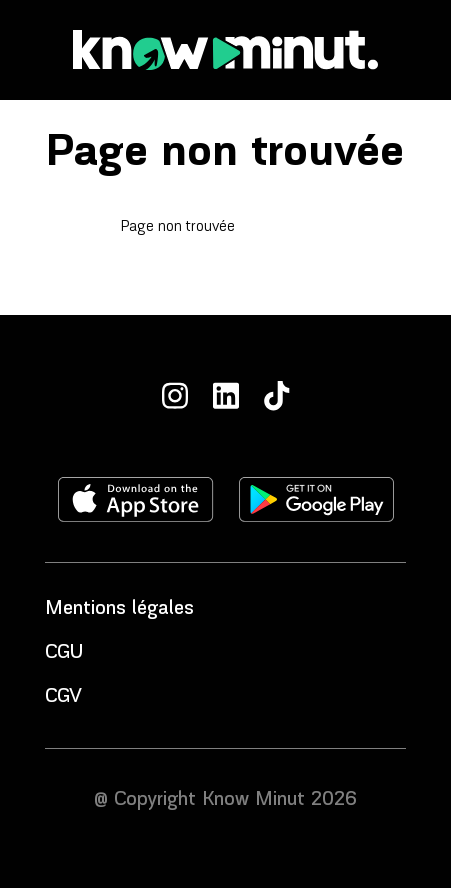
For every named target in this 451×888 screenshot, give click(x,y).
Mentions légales (119, 609)
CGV (63, 697)
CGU (64, 653)
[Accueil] (226, 50)
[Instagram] (175, 395)
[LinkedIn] (226, 395)
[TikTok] (277, 395)
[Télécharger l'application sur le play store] (316, 499)
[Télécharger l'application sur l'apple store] (136, 499)
